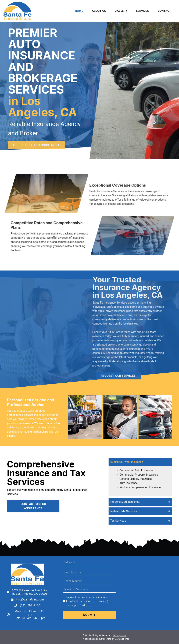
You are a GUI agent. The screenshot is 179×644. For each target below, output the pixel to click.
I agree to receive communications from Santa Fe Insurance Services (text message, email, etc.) (89, 601)
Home (79, 11)
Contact (164, 11)
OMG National (122, 639)
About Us (99, 11)
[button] (36, 140)
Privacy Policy (120, 635)
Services (142, 11)
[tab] (140, 462)
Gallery (121, 11)
